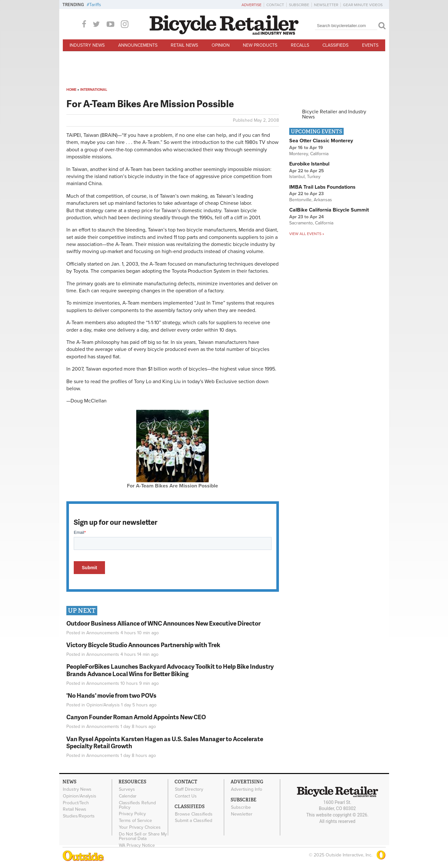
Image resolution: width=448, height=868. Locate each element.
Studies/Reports (79, 816)
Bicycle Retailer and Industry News (334, 114)
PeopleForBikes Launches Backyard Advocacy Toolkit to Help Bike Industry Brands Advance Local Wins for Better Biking (170, 670)
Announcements (138, 45)
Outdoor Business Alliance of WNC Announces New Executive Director (163, 623)
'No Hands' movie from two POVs (111, 695)
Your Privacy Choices (140, 827)
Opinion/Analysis (103, 705)
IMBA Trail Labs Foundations (322, 187)
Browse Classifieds (194, 814)
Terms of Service (135, 821)
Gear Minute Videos (363, 5)
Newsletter (326, 5)
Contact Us (186, 796)
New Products (260, 45)
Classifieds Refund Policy (137, 805)
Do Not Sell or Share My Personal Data (143, 836)
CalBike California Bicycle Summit (329, 210)
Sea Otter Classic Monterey (321, 141)
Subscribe (299, 5)
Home (71, 90)
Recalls (300, 45)
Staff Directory (189, 789)
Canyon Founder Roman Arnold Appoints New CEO (136, 717)
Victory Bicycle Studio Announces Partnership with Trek (143, 645)
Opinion (221, 45)
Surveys (127, 789)
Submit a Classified (194, 821)
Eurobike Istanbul (309, 164)
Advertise (252, 5)
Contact (275, 5)
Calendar (128, 796)
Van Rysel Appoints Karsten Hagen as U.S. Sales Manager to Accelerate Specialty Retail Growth (165, 742)
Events (370, 45)
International (94, 90)
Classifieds (335, 45)
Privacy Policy (132, 814)
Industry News (87, 45)
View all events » (307, 234)
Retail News (184, 45)
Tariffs (95, 5)
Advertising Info (247, 789)
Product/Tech (76, 803)
